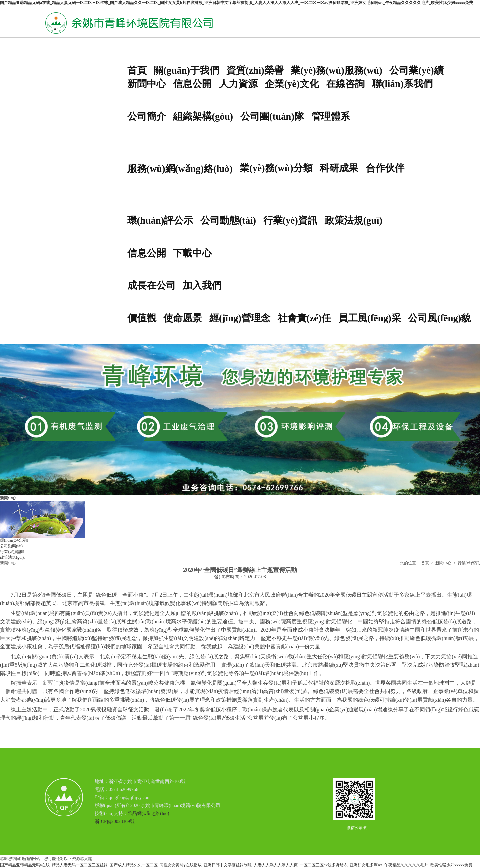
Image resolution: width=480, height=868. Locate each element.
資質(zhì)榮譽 (255, 70)
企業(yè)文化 (292, 84)
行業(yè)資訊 (290, 220)
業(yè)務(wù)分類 (276, 168)
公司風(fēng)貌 (439, 318)
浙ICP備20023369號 (115, 821)
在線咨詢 (345, 84)
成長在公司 (151, 285)
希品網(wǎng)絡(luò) (148, 813)
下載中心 (192, 253)
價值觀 (142, 318)
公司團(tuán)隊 (272, 116)
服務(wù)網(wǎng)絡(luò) (180, 169)
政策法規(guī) (354, 220)
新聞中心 (147, 84)
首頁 (137, 70)
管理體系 (331, 116)
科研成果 (339, 168)
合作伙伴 (385, 168)
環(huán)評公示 (160, 220)
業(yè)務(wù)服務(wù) (336, 70)
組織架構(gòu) (203, 116)
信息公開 (192, 84)
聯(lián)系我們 (402, 84)
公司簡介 (147, 116)
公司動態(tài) (228, 220)
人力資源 (238, 84)
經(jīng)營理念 (240, 318)
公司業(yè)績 (416, 70)
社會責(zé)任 (304, 318)
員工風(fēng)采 (370, 318)
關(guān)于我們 (186, 70)
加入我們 (202, 285)
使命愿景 (183, 318)
